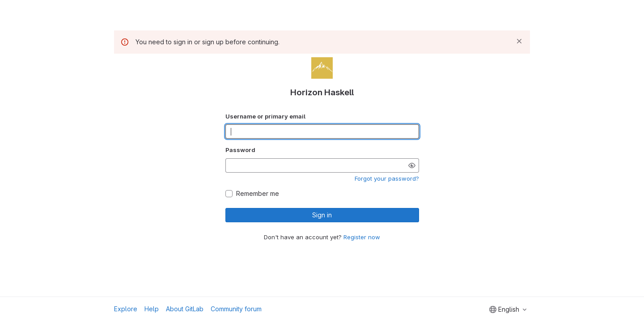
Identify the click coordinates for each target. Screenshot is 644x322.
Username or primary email (265, 116)
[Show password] (412, 165)
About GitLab (185, 309)
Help (152, 309)
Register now (362, 237)
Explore (126, 309)
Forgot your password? (387, 178)
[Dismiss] (519, 41)
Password (240, 150)
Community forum (236, 309)
